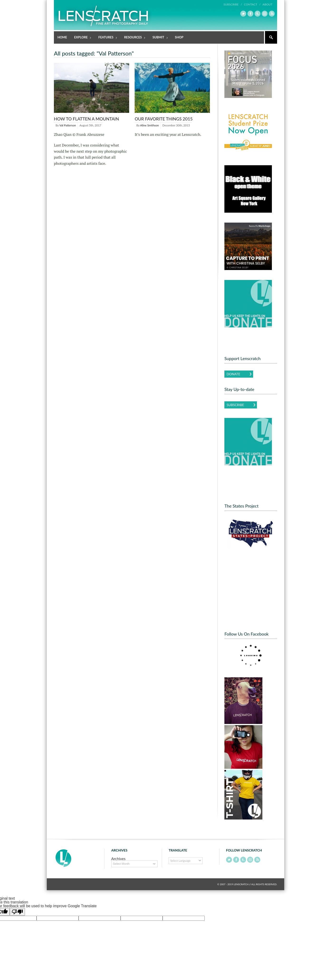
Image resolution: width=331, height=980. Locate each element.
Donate (233, 374)
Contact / (252, 4)
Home (62, 37)
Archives (118, 858)
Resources (133, 38)
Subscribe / (233, 4)
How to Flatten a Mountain (86, 119)
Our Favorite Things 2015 (164, 119)
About (267, 4)
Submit (158, 38)
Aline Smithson (149, 125)
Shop (179, 37)
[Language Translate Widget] (186, 860)
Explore (81, 38)
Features (106, 38)
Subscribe (235, 405)
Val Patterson (68, 125)
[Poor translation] (17, 912)
